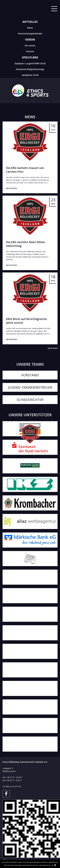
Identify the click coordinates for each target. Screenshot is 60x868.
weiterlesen (12, 188)
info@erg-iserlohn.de (12, 786)
